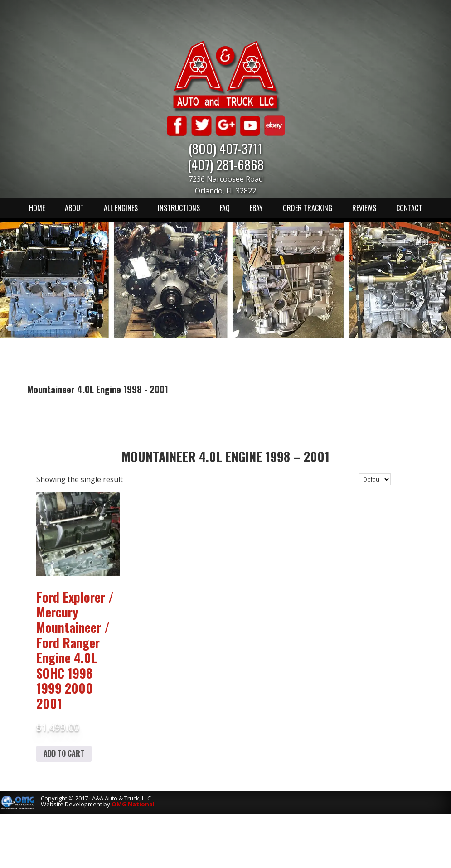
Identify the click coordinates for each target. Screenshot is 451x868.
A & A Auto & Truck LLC (226, 76)
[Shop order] (375, 479)
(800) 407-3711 (225, 148)
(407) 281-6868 (226, 164)
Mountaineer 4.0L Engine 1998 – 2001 (225, 456)
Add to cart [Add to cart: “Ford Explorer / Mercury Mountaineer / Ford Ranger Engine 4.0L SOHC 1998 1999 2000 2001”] (64, 753)
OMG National (133, 804)
